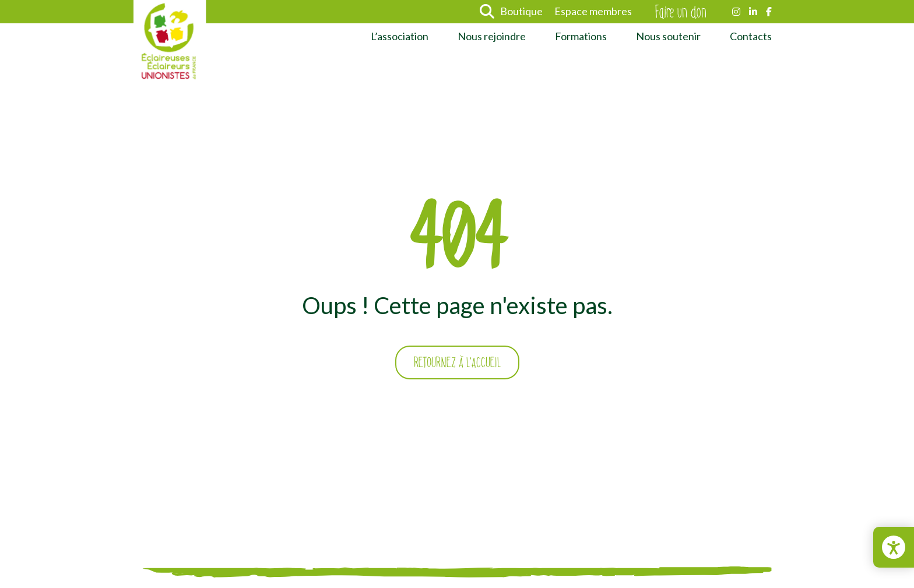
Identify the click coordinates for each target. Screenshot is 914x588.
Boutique (521, 11)
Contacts (751, 36)
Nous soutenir (668, 36)
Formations (581, 36)
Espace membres (593, 11)
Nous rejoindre (492, 36)
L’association (400, 36)
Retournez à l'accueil (457, 362)
